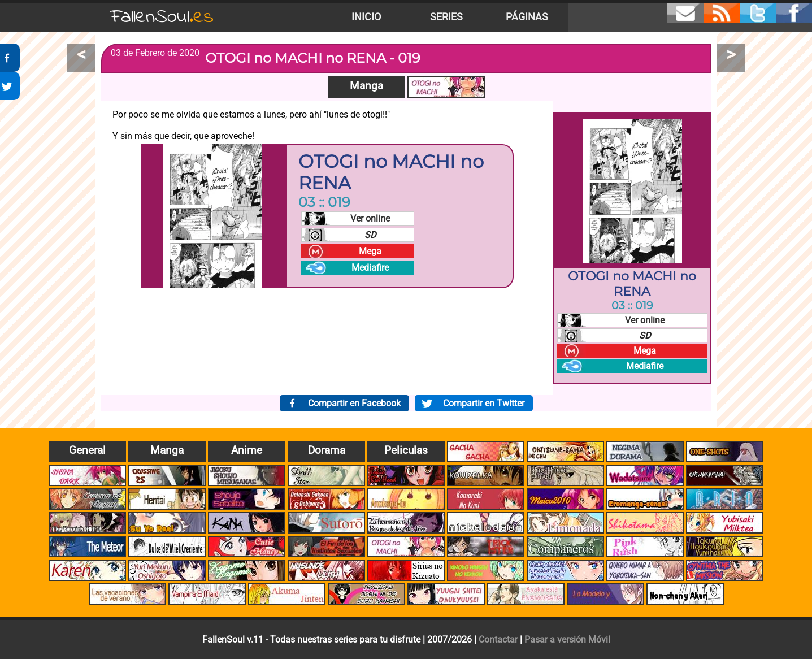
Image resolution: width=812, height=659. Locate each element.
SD (370, 235)
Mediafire (370, 268)
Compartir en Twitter (484, 403)
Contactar (498, 640)
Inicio (366, 17)
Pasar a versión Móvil (567, 640)
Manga (366, 86)
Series (446, 17)
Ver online (370, 218)
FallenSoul (162, 17)
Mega (370, 251)
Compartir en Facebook (354, 403)
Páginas (527, 17)
